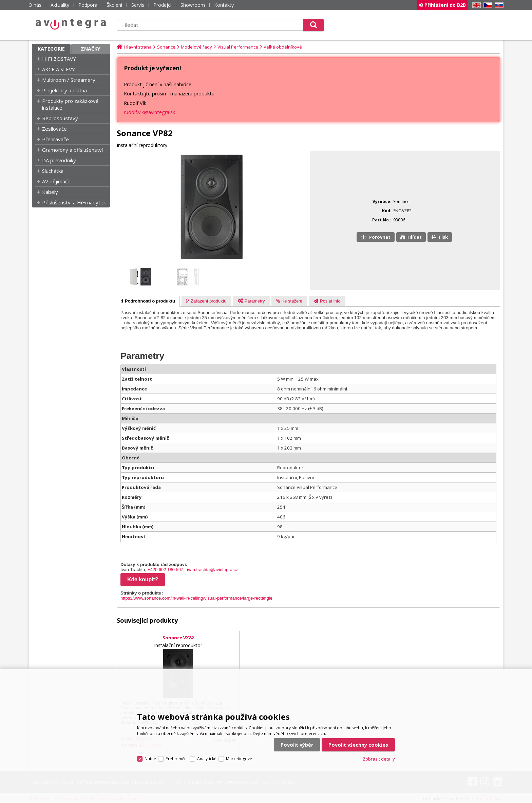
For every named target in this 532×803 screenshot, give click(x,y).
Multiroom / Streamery (69, 80)
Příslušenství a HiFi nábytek (74, 202)
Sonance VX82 (178, 638)
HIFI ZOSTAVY (59, 59)
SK (498, 5)
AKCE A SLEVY (59, 69)
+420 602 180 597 (165, 570)
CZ (487, 5)
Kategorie (51, 49)
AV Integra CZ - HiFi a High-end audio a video (71, 24)
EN (475, 5)
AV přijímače (56, 181)
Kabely (50, 192)
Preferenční (177, 759)
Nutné (150, 759)
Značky (91, 49)
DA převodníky (59, 160)
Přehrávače (55, 139)
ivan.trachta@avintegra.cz (213, 570)
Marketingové (239, 759)
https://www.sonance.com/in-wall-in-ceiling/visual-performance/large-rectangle (196, 598)
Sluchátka (53, 171)
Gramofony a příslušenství (72, 150)
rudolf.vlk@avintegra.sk (149, 112)
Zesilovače (54, 129)
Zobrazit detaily (379, 759)
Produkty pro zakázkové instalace (70, 104)
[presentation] (148, 301)
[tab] (148, 301)
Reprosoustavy (60, 118)
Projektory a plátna (64, 90)
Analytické (207, 759)
